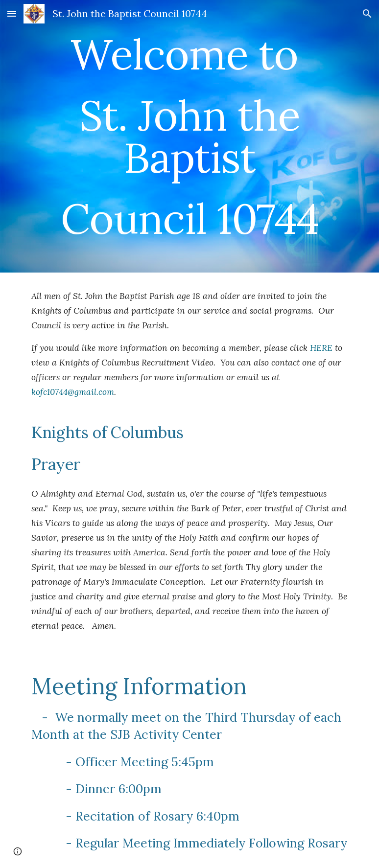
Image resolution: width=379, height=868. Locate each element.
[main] (189, 136)
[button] (12, 13)
